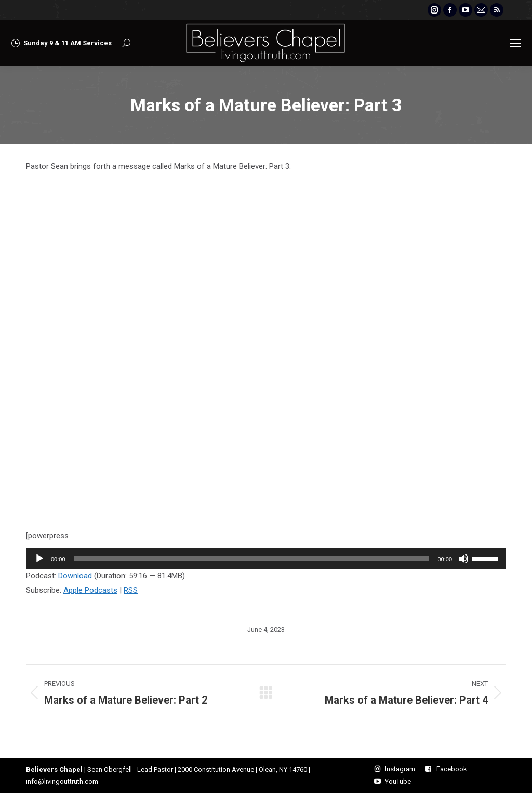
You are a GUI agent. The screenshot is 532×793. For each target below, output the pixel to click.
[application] (266, 559)
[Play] (39, 559)
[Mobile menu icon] (515, 43)
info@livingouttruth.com (62, 781)
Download (75, 576)
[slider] (252, 559)
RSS (131, 590)
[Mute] (463, 559)
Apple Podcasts (90, 590)
